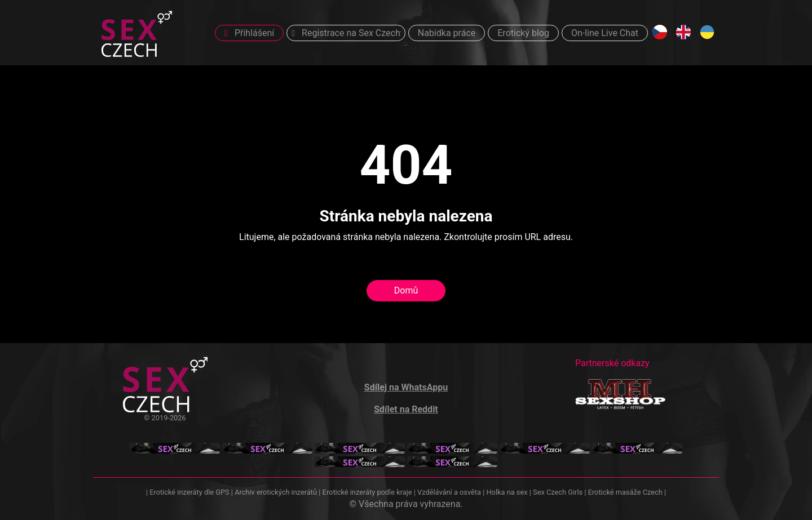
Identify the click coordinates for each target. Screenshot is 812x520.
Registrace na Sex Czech (346, 33)
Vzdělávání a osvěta (449, 492)
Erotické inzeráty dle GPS (189, 492)
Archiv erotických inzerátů (276, 492)
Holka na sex (507, 492)
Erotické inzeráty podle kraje (367, 492)
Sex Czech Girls (558, 492)
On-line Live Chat (605, 33)
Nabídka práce (447, 33)
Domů (406, 290)
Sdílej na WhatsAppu (406, 387)
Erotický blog (523, 33)
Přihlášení (249, 33)
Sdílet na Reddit (406, 409)
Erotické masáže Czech (625, 492)
